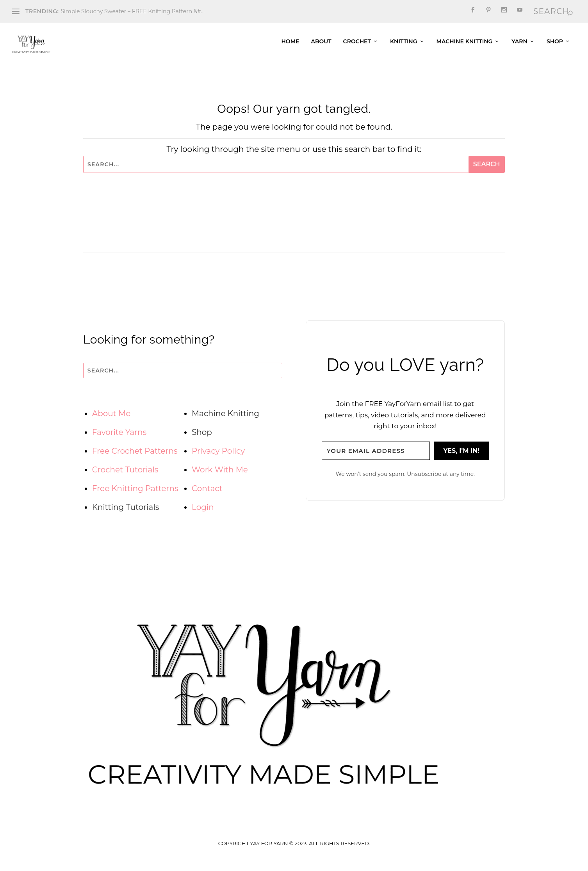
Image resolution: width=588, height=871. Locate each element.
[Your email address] (376, 456)
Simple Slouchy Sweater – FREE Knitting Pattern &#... (132, 11)
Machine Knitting (465, 47)
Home (290, 47)
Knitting (404, 47)
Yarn (519, 47)
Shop (555, 47)
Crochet (357, 47)
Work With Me (220, 475)
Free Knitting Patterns (135, 493)
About (321, 47)
